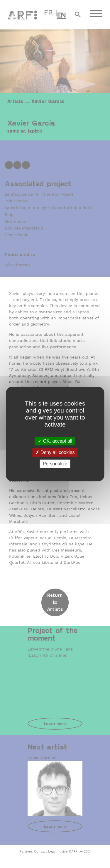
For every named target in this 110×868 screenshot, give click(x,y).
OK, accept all (55, 441)
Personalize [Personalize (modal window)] (55, 464)
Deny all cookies (55, 452)
